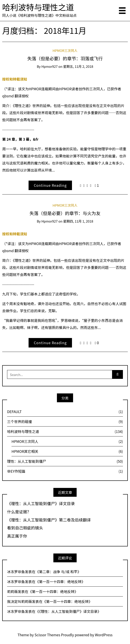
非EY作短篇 (65, 471)
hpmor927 (49, 66)
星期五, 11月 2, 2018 (78, 66)
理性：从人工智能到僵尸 (65, 461)
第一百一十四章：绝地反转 (60, 582)
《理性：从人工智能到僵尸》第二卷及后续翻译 (49, 520)
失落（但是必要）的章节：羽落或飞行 (65, 58)
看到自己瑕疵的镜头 (25, 528)
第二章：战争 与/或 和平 (58, 572)
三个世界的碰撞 (65, 421)
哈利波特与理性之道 (38, 7)
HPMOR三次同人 (65, 50)
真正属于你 (17, 536)
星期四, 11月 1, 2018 (78, 221)
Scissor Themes (47, 635)
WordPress (104, 635)
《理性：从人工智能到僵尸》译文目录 (41, 504)
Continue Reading (50, 185)
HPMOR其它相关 (67, 451)
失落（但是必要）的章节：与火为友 (65, 213)
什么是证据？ (19, 512)
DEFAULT (65, 412)
